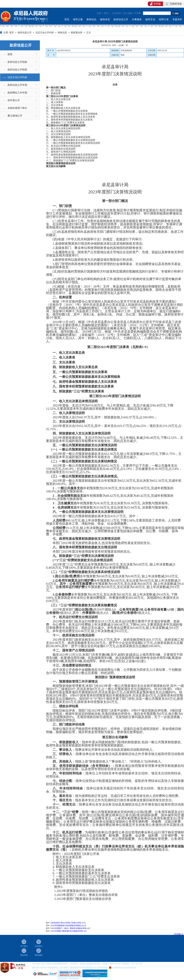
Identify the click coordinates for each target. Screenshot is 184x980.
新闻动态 (91, 19)
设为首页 (117, 13)
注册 (99, 13)
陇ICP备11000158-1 (40, 968)
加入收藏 (128, 13)
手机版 (138, 13)
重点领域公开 (15, 116)
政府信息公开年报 (17, 85)
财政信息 (62, 33)
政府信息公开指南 (17, 62)
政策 (10, 54)
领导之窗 (78, 19)
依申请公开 (14, 100)
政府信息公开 (121, 19)
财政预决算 (77, 33)
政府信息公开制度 (17, 70)
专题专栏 (177, 19)
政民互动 (150, 19)
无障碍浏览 (174, 4)
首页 (67, 19)
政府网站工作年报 (17, 93)
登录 (106, 13)
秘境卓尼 (105, 19)
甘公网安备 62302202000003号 (124, 968)
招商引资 (164, 19)
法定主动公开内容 (45, 33)
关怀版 (155, 4)
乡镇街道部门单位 (17, 108)
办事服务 (137, 19)
